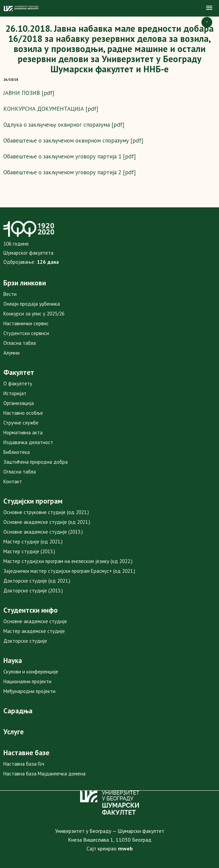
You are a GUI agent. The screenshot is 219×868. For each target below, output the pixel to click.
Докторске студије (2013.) (33, 591)
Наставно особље (23, 413)
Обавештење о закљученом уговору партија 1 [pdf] (70, 156)
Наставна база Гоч (24, 764)
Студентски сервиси (26, 333)
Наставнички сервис (26, 323)
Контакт (13, 481)
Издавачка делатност (28, 442)
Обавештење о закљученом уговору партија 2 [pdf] (70, 172)
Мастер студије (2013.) (29, 551)
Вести (10, 294)
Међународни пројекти (29, 691)
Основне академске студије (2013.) (43, 532)
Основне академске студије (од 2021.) (47, 522)
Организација (19, 403)
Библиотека (17, 452)
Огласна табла (20, 343)
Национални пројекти (27, 681)
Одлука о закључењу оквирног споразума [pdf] (64, 125)
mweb (125, 848)
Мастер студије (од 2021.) (33, 542)
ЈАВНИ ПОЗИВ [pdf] (29, 93)
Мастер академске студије (34, 631)
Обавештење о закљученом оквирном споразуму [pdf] (73, 141)
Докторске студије (25, 641)
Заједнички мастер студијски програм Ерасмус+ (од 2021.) (69, 571)
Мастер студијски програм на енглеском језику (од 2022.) (68, 561)
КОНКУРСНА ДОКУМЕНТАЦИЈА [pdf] (51, 109)
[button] (209, 8)
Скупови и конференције (31, 672)
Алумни (11, 353)
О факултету (18, 384)
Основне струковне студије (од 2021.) (46, 512)
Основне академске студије (35, 621)
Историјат (15, 393)
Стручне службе (21, 423)
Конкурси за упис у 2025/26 (34, 314)
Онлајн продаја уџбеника (32, 304)
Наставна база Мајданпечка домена (44, 774)
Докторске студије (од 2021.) (37, 581)
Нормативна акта (23, 432)
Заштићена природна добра (35, 462)
